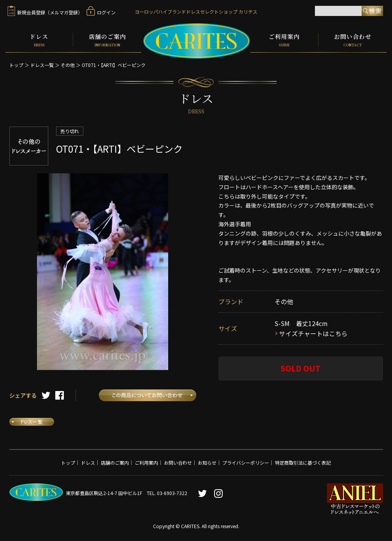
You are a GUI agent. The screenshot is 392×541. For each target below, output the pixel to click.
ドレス (39, 40)
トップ (16, 64)
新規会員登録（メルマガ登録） (45, 12)
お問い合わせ (352, 40)
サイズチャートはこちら (313, 333)
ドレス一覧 (42, 64)
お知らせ (207, 462)
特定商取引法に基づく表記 (303, 462)
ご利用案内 (284, 40)
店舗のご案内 (107, 40)
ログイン (101, 12)
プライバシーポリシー (246, 462)
